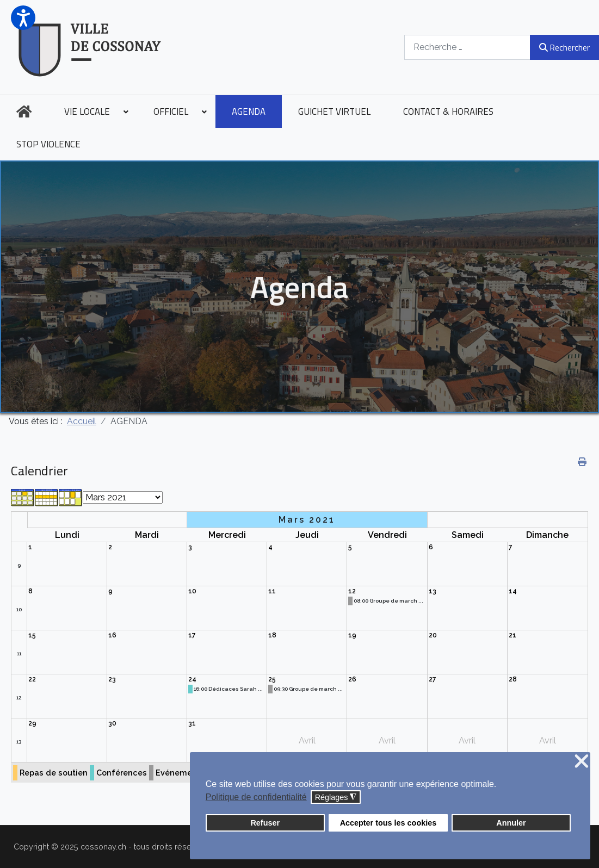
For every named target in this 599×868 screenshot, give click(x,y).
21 (512, 635)
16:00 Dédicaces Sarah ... (228, 689)
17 (192, 635)
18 (272, 635)
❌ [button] (582, 762)
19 (352, 635)
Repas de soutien (54, 773)
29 (32, 723)
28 (513, 679)
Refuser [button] (265, 823)
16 (112, 635)
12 (352, 591)
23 (112, 679)
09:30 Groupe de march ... (308, 689)
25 (272, 679)
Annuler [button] (511, 823)
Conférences (122, 773)
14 (513, 591)
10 (19, 609)
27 (433, 679)
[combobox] (467, 47)
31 (192, 723)
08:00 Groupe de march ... (388, 601)
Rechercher (564, 47)
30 (112, 723)
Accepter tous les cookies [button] (388, 823)
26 (352, 679)
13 (433, 591)
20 (433, 635)
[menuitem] (24, 111)
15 (32, 635)
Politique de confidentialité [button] (256, 797)
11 (272, 591)
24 (192, 679)
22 (32, 679)
